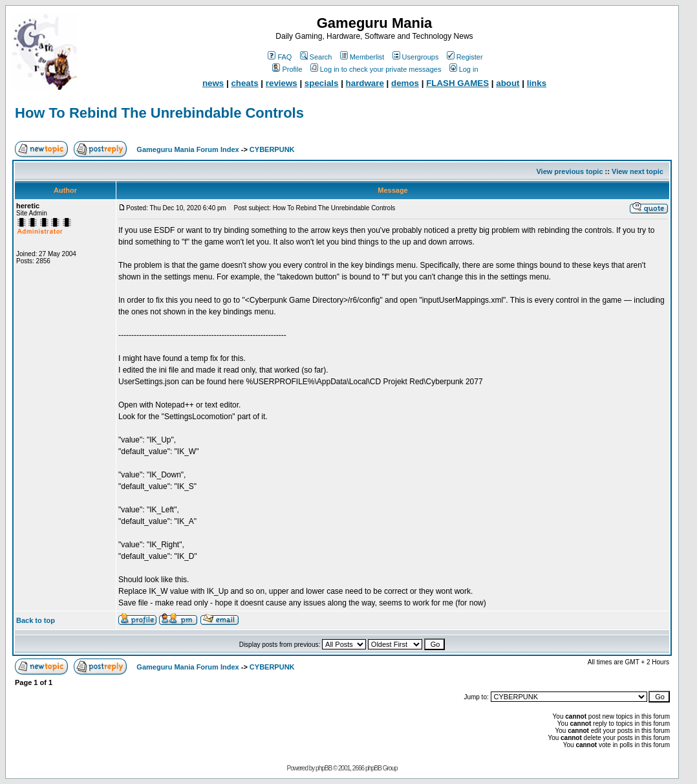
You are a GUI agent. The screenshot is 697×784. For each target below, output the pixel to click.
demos (405, 83)
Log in (464, 69)
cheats (244, 83)
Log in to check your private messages (376, 69)
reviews (282, 83)
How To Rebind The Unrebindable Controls (159, 113)
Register (465, 57)
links (537, 83)
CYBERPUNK (272, 149)
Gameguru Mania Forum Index (188, 149)
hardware (365, 83)
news (213, 83)
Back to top (36, 620)
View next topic (638, 171)
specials (322, 83)
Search (316, 57)
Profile (287, 69)
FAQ (280, 57)
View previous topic (569, 171)
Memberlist (362, 57)
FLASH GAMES (457, 83)
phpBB (324, 768)
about (508, 83)
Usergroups (416, 57)
